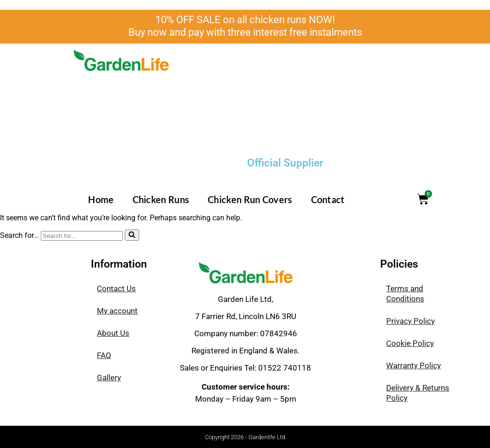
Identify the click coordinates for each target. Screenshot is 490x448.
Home (101, 199)
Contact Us (116, 288)
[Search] (82, 236)
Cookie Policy (410, 343)
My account (117, 311)
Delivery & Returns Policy (418, 393)
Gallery (109, 378)
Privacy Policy (410, 321)
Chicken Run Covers (250, 199)
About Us (113, 333)
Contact (328, 199)
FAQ (104, 355)
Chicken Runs (161, 199)
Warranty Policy (414, 365)
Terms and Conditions (405, 294)
